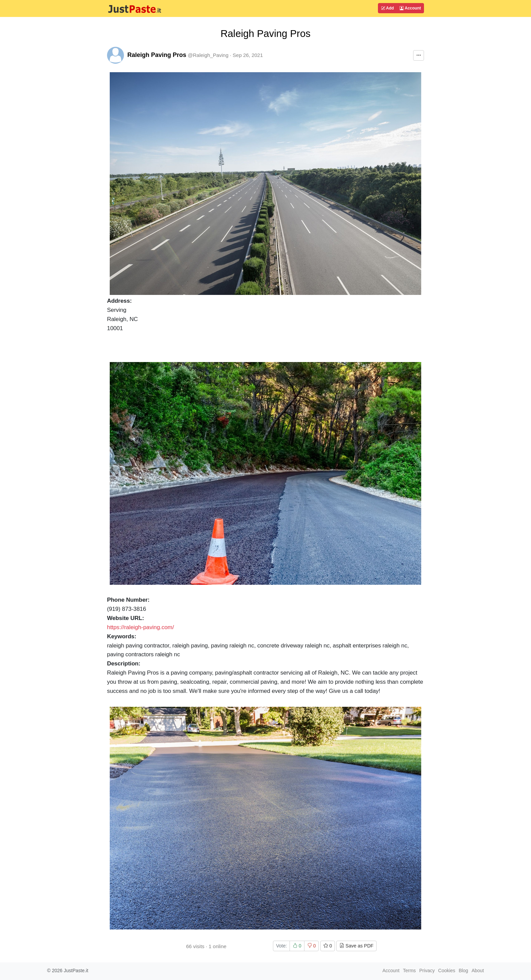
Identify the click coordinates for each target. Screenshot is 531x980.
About (478, 971)
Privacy (427, 971)
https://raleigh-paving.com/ (141, 627)
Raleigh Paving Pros (157, 55)
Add (387, 8)
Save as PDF (356, 946)
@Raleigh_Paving (208, 55)
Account (410, 8)
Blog (463, 971)
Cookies (447, 971)
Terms (409, 971)
